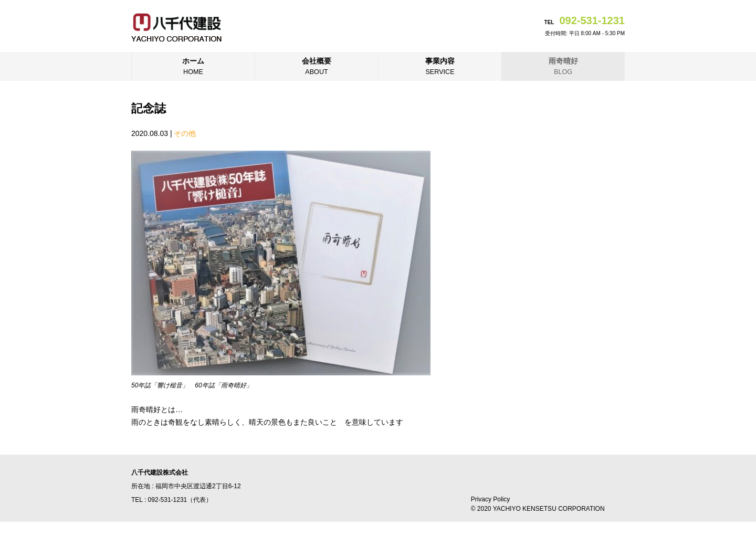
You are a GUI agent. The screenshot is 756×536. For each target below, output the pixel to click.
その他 (185, 133)
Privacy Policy (491, 499)
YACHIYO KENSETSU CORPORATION (549, 509)
